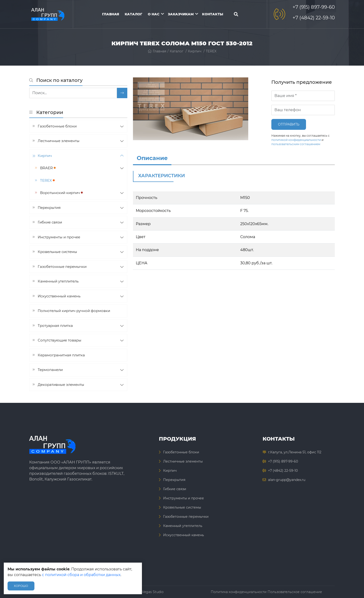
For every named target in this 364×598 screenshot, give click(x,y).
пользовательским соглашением (296, 144)
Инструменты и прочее (59, 237)
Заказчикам (181, 14)
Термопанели (50, 370)
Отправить (289, 124)
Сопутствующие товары (60, 340)
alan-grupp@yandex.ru (287, 480)
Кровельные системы (57, 252)
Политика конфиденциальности (239, 592)
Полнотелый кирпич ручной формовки (74, 311)
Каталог (133, 14)
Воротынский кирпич (61, 193)
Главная (111, 14)
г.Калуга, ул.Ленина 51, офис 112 (295, 452)
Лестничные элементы (59, 141)
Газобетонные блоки (57, 126)
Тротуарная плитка (55, 326)
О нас (154, 14)
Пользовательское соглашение (295, 592)
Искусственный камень (59, 296)
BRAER (48, 168)
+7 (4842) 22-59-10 (314, 18)
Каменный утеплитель (58, 281)
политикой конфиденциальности (296, 140)
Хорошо (21, 586)
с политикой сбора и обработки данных (81, 575)
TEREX (211, 51)
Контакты (213, 14)
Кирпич (195, 51)
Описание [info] (152, 158)
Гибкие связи (50, 222)
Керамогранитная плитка (61, 355)
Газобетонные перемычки (62, 267)
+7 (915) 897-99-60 (314, 7)
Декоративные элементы (61, 385)
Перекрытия (49, 208)
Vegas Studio (153, 592)
